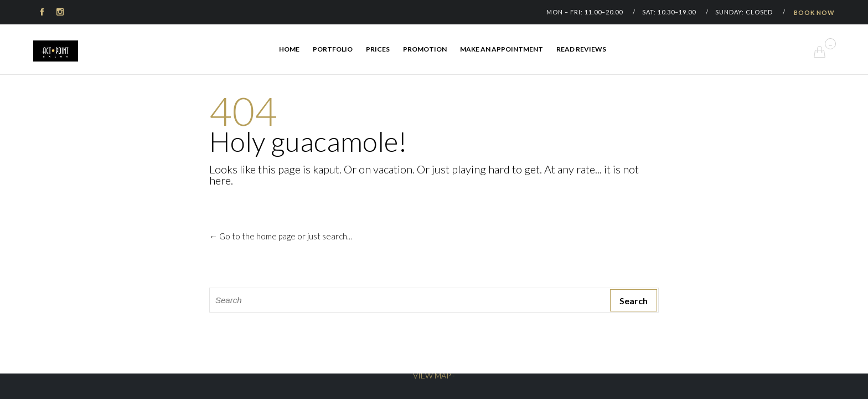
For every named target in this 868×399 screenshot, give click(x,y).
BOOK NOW (814, 12)
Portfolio (333, 49)
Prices (378, 49)
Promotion (425, 49)
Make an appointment (502, 49)
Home (289, 49)
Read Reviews (581, 49)
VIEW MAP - (434, 375)
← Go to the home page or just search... (281, 236)
